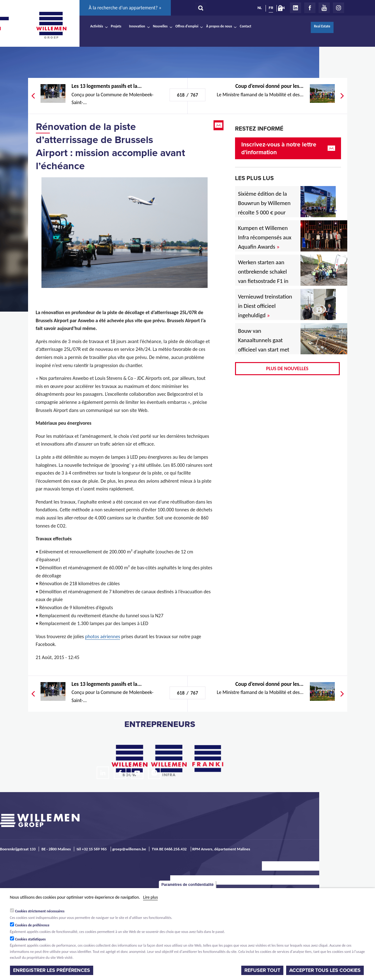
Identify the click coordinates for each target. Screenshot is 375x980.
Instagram (339, 8)
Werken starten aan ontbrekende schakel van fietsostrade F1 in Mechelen (263, 276)
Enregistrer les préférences (52, 970)
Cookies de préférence (32, 925)
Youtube (324, 8)
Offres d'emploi (187, 26)
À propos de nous (219, 26)
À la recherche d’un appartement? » (125, 8)
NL (260, 8)
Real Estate (322, 26)
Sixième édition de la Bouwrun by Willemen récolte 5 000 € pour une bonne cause (264, 208)
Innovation (137, 26)
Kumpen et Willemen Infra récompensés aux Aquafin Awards (265, 237)
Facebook (310, 8)
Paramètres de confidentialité (187, 885)
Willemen (51, 25)
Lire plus (150, 897)
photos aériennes (103, 636)
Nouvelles (160, 26)
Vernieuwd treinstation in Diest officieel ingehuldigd (265, 306)
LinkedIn (296, 8)
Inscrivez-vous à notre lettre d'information (279, 148)
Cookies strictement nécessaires (40, 911)
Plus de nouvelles (287, 368)
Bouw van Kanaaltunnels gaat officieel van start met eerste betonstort (264, 345)
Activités (97, 26)
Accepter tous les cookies (325, 970)
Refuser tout (262, 970)
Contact (245, 26)
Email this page (219, 125)
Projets (116, 26)
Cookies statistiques (30, 939)
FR (271, 8)
